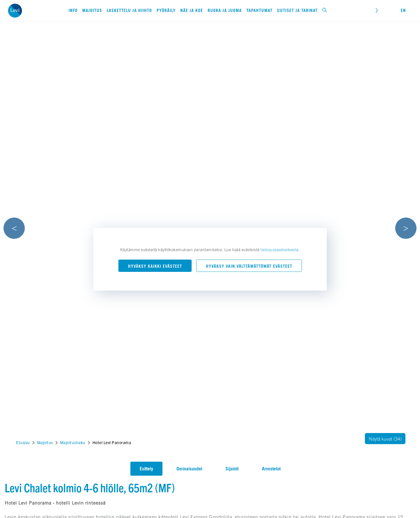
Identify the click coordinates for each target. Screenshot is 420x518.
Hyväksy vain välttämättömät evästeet (249, 266)
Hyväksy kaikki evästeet (155, 266)
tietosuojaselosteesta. (280, 249)
